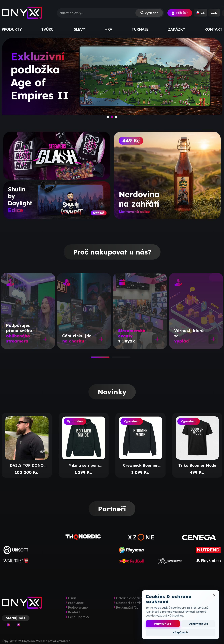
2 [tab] (114, 358)
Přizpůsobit (181, 632)
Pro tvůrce (76, 603)
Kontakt (74, 612)
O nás (72, 598)
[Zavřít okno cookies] (214, 595)
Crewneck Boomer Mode (140, 465)
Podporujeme (78, 608)
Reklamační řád (127, 608)
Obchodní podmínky (130, 603)
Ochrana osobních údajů (134, 598)
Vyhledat (151, 13)
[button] (200, 13)
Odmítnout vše (198, 624)
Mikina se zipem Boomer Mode (84, 465)
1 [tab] (93, 358)
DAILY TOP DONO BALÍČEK (27, 465)
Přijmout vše (163, 624)
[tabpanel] (28, 311)
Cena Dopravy (78, 617)
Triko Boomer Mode (197, 465)
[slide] (112, 80)
